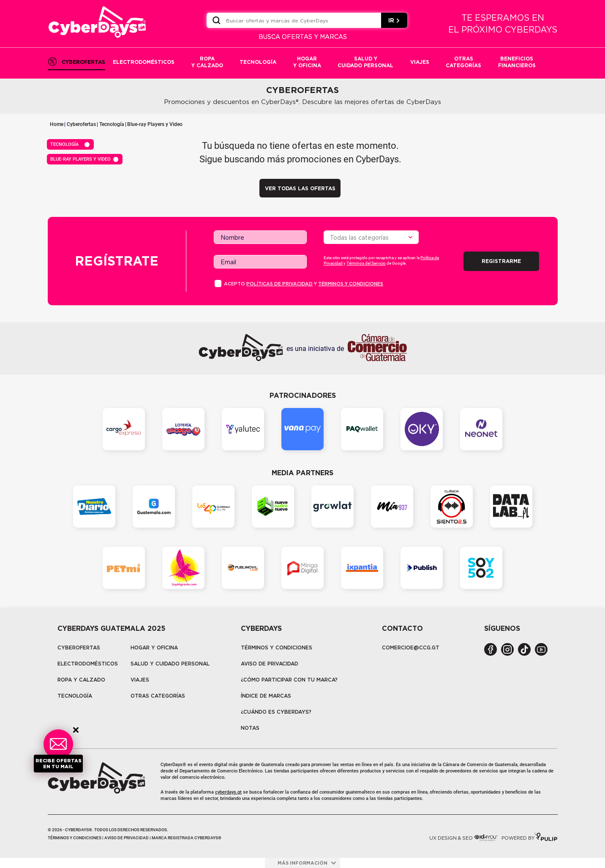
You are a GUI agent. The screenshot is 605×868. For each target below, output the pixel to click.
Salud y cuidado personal (170, 664)
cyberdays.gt (228, 792)
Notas (250, 728)
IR (394, 20)
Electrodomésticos (88, 664)
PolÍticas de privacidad (279, 284)
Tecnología (112, 124)
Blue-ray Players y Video (155, 124)
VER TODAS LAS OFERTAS (300, 188)
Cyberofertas (81, 124)
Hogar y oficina (154, 648)
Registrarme (501, 261)
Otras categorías (158, 696)
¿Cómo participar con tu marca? (289, 680)
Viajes (140, 680)
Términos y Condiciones (277, 648)
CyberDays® (173, 765)
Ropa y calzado (81, 680)
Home (57, 124)
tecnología (75, 696)
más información (307, 863)
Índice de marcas (266, 696)
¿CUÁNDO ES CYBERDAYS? (276, 712)
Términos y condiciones (351, 284)
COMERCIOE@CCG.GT (411, 648)
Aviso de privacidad (270, 664)
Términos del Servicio (366, 263)
